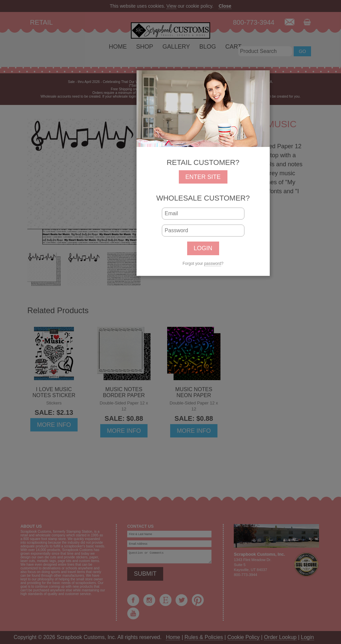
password (213, 264)
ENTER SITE (203, 177)
